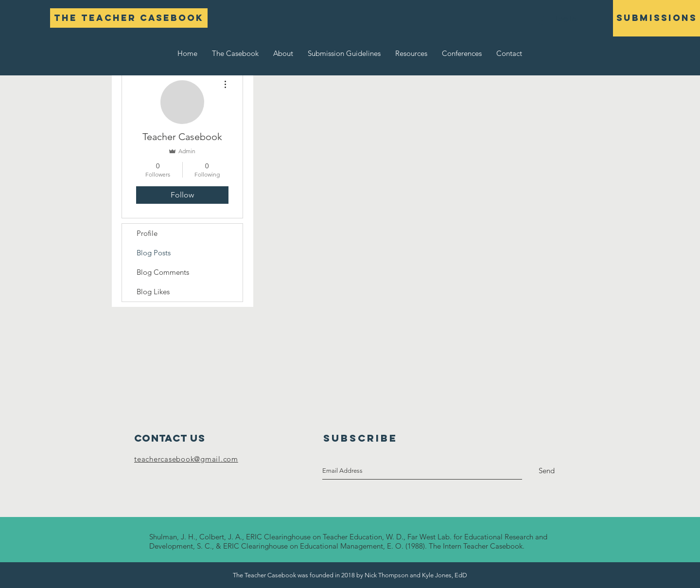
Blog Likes (153, 292)
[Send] (547, 471)
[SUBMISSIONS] (656, 18)
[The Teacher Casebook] (129, 18)
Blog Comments (163, 272)
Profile (147, 233)
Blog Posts (154, 253)
